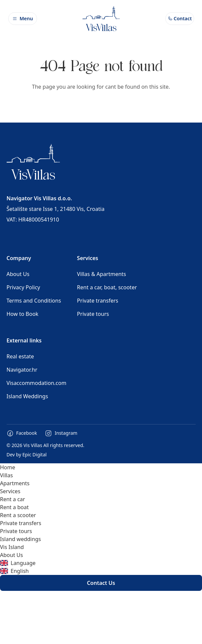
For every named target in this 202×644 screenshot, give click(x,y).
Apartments (15, 483)
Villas (6, 475)
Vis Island (12, 547)
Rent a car (12, 499)
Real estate (20, 356)
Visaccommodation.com (37, 383)
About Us (18, 274)
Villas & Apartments (101, 274)
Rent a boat (14, 507)
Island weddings (20, 539)
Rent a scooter (18, 515)
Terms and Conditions (34, 301)
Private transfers (98, 301)
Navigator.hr (22, 370)
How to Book (23, 314)
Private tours (93, 314)
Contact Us (101, 583)
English (14, 571)
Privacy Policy (23, 287)
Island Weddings (27, 396)
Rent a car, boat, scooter (107, 287)
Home (8, 467)
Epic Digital (34, 455)
